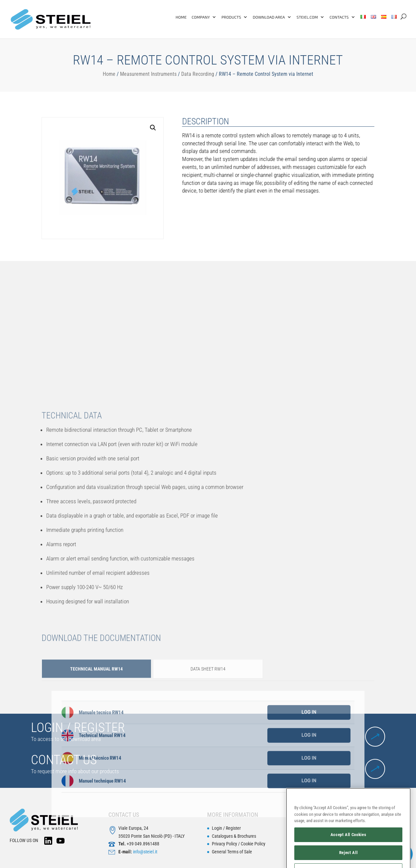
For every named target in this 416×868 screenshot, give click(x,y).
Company (201, 17)
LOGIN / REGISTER (78, 728)
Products (231, 17)
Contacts (339, 17)
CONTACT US (64, 760)
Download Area (269, 17)
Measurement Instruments (148, 74)
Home (181, 17)
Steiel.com (307, 17)
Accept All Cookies (348, 850)
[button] (125, 128)
